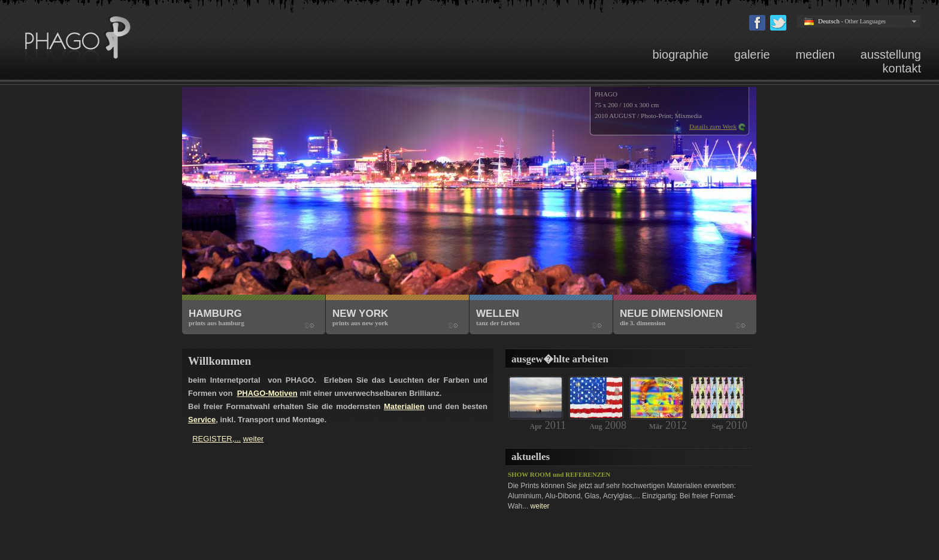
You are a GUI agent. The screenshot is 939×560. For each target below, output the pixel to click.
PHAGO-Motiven (267, 393)
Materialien (404, 406)
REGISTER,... (216, 439)
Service (202, 420)
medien (815, 55)
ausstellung (891, 55)
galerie (752, 55)
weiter (540, 506)
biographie (680, 55)
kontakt (902, 68)
